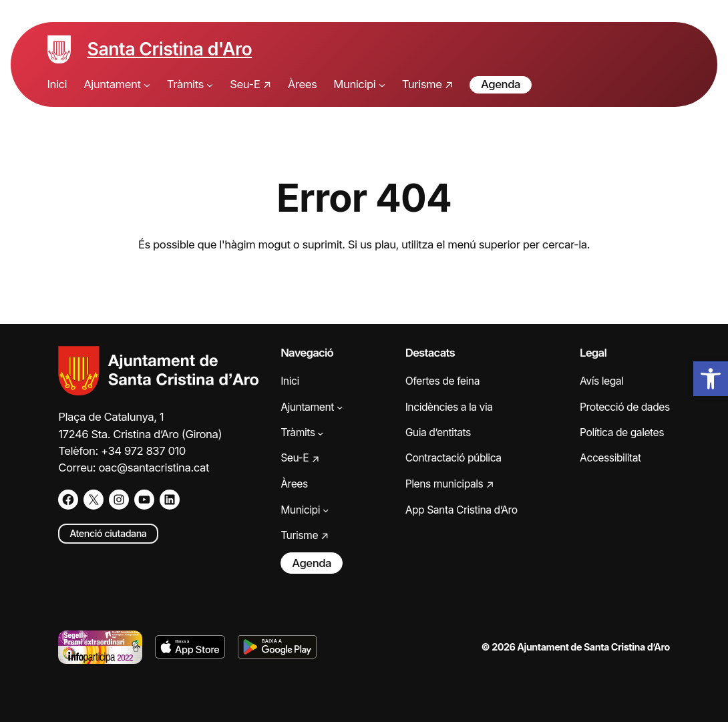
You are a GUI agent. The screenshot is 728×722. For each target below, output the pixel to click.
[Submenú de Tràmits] (210, 85)
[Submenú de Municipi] (382, 85)
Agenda (501, 84)
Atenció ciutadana (108, 533)
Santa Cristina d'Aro (170, 49)
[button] (711, 379)
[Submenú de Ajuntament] (147, 85)
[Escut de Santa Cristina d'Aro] (59, 49)
